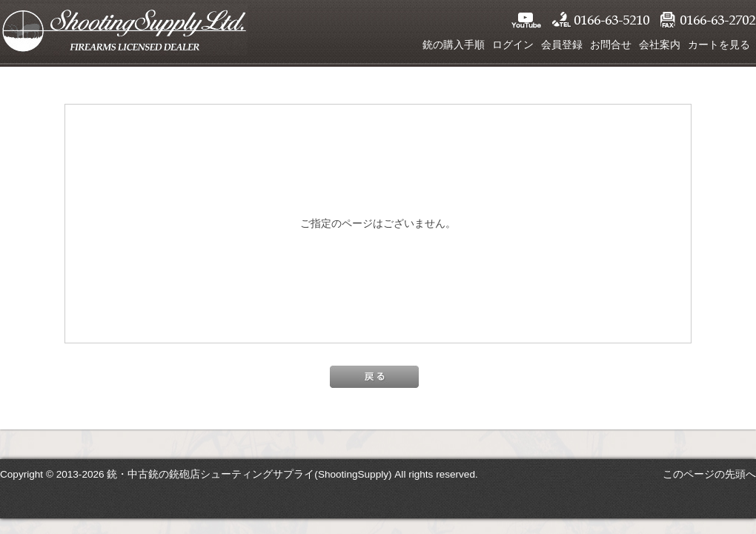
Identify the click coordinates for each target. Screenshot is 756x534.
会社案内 (660, 44)
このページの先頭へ (709, 474)
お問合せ (611, 44)
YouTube (526, 20)
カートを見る (719, 44)
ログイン (513, 44)
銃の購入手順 (454, 44)
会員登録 (562, 44)
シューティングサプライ (124, 30)
